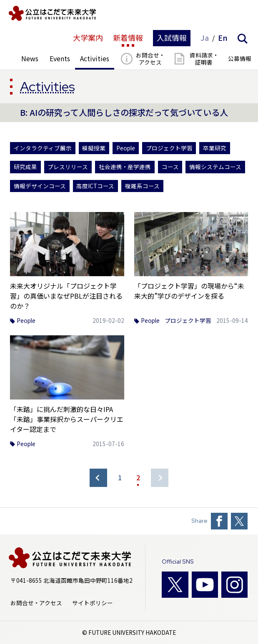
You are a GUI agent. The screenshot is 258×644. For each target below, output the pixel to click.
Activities (48, 86)
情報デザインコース (40, 186)
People (126, 148)
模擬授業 (94, 148)
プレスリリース (68, 167)
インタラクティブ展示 (43, 148)
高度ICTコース (95, 186)
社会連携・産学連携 (125, 167)
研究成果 (25, 167)
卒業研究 (215, 148)
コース (170, 167)
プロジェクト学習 (169, 148)
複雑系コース (142, 186)
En (223, 38)
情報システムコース (215, 167)
